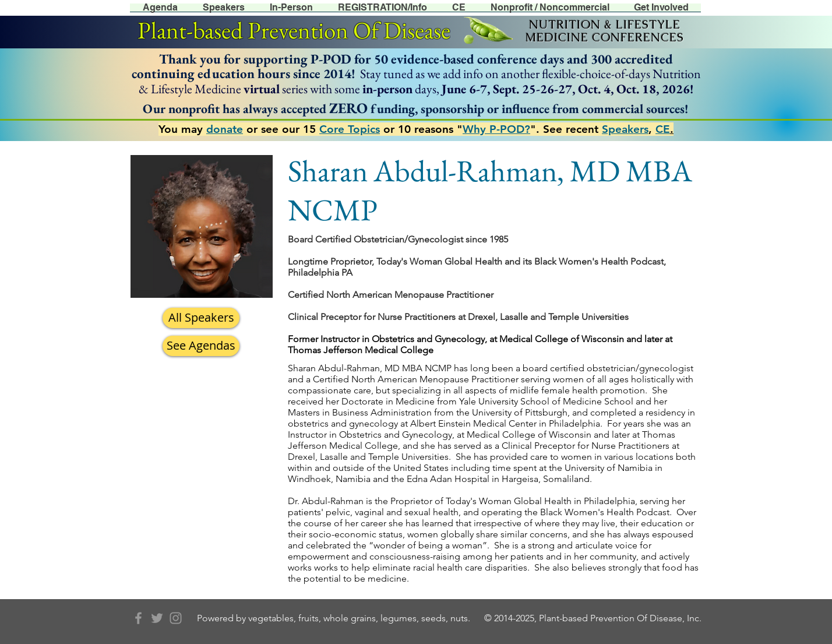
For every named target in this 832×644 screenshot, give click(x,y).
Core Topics (350, 129)
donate (225, 129)
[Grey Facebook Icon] (138, 618)
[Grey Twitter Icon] (157, 618)
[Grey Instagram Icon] (176, 618)
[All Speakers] (201, 318)
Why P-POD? (496, 129)
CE (663, 129)
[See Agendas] (201, 346)
